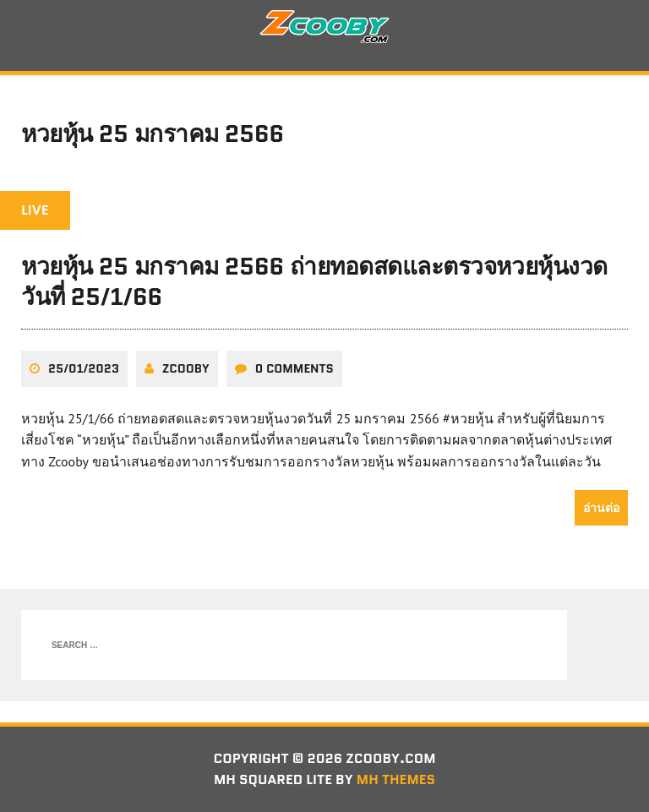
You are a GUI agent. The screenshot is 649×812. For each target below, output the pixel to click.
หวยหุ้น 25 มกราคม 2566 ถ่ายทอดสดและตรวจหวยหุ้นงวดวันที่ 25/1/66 (314, 281)
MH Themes (396, 779)
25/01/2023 (84, 368)
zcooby (186, 368)
